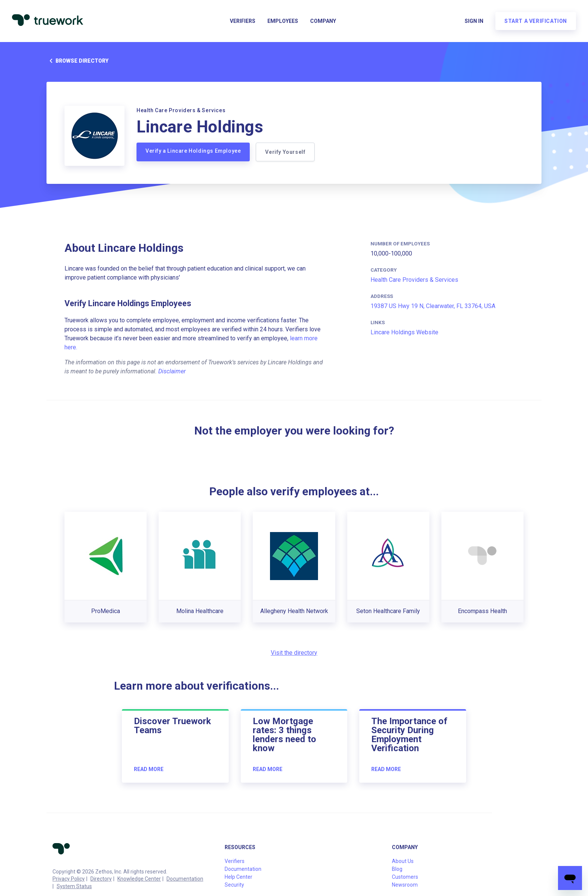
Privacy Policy (69, 879)
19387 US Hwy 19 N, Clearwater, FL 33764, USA (433, 306)
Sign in (474, 21)
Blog (397, 869)
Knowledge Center (139, 879)
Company (323, 21)
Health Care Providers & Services (414, 280)
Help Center (238, 877)
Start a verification (536, 21)
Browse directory (77, 61)
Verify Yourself (285, 152)
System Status (74, 886)
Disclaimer (172, 371)
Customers (405, 877)
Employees (283, 21)
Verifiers (243, 21)
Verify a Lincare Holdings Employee (193, 151)
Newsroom (405, 885)
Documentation (185, 879)
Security (234, 885)
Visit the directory (294, 653)
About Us (403, 861)
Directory (101, 879)
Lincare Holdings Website (404, 332)
